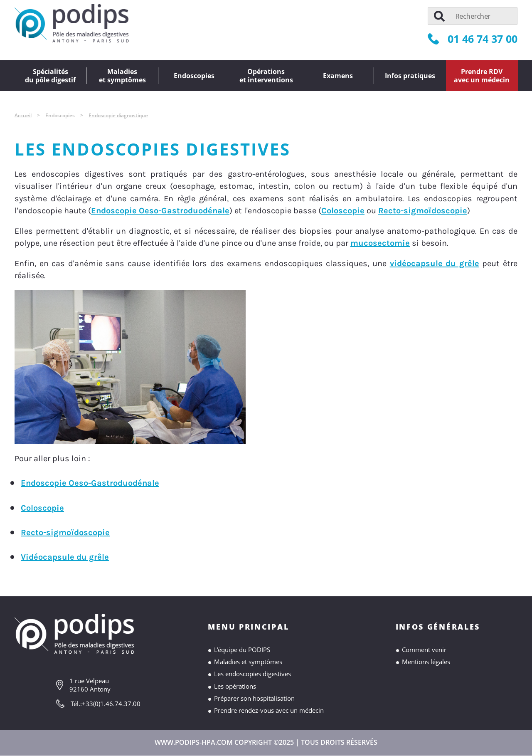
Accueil (23, 115)
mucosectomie (380, 243)
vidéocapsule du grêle (435, 263)
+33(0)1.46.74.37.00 (111, 704)
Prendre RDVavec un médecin (482, 76)
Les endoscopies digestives (252, 674)
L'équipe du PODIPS (242, 650)
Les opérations (235, 686)
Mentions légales (426, 662)
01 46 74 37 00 (473, 39)
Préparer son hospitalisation (254, 698)
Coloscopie (343, 211)
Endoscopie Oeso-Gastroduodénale (160, 211)
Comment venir (424, 650)
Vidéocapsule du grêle (65, 557)
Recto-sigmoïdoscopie (423, 211)
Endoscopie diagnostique (118, 115)
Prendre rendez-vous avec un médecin (269, 710)
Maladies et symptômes (248, 662)
